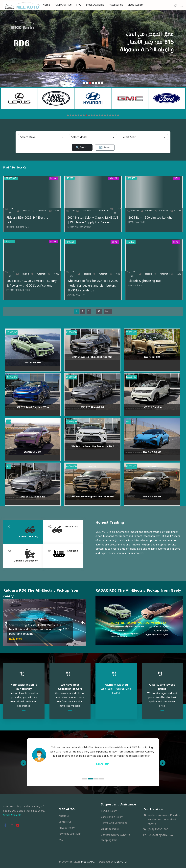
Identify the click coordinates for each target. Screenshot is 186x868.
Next (108, 311)
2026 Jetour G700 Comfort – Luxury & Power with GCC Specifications (32, 283)
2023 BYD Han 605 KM (92, 407)
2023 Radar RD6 (152, 357)
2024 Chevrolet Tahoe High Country (92, 357)
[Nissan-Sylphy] (84, 227)
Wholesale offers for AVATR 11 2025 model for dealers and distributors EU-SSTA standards (93, 286)
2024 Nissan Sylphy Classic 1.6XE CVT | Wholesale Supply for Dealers (93, 220)
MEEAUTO (120, 862)
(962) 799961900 (158, 829)
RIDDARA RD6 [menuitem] (63, 5)
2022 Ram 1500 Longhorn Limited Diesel (92, 497)
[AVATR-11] (81, 295)
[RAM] (131, 222)
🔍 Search (82, 147)
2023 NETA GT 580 (152, 452)
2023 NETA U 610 (33, 452)
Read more (16, 639)
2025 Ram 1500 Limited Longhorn (152, 218)
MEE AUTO (88, 862)
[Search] (181, 5)
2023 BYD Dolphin (152, 407)
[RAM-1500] (140, 222)
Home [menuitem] (46, 5)
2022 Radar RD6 (33, 363)
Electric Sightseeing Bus (145, 281)
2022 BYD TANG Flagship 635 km (33, 407)
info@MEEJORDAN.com (161, 835)
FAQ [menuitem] (79, 5)
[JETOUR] (11, 290)
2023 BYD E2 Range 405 (33, 497)
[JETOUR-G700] (23, 290)
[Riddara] (11, 227)
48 (99, 311)
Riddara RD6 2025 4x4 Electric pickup (27, 220)
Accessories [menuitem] (116, 5)
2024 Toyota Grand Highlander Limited (92, 446)
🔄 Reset (105, 147)
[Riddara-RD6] (22, 227)
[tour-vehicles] (135, 285)
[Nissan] (72, 227)
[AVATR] (71, 295)
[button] (175, 5)
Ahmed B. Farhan (102, 768)
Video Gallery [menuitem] (136, 5)
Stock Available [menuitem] (95, 5)
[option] (93, 757)
